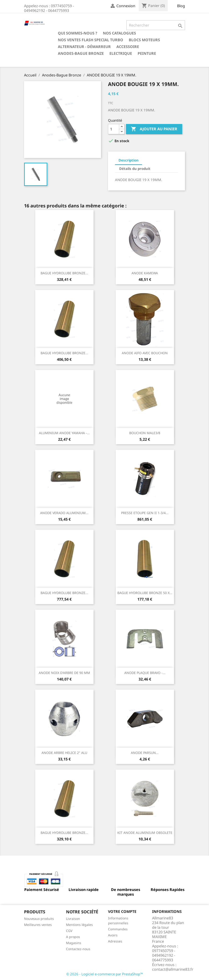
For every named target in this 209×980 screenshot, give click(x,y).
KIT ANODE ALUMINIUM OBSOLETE (145, 833)
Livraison (73, 919)
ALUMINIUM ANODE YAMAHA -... (64, 433)
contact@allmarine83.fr (173, 969)
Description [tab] (129, 160)
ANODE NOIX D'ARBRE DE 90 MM (64, 673)
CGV (69, 931)
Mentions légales (79, 925)
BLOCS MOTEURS (144, 40)
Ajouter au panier (154, 129)
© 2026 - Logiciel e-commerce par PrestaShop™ (105, 974)
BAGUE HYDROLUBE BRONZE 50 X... (145, 593)
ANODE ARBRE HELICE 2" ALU (64, 753)
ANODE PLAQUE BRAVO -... (145, 673)
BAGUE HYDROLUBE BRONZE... (64, 273)
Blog (181, 6)
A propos (73, 937)
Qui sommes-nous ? (78, 33)
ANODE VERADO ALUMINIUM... (64, 513)
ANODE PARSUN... (145, 753)
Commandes (118, 929)
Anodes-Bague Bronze (81, 53)
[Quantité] (114, 129)
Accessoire (128, 47)
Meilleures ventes (38, 925)
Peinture (147, 53)
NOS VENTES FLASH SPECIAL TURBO (91, 40)
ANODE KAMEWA (145, 273)
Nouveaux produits (39, 919)
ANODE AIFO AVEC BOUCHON (145, 353)
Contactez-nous (78, 949)
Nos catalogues (119, 33)
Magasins (74, 943)
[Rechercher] (156, 25)
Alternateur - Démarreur (84, 47)
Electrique (121, 53)
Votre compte (122, 911)
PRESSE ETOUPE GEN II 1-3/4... (145, 513)
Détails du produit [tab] (135, 168)
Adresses (115, 941)
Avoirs (113, 935)
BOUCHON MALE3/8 (145, 433)
